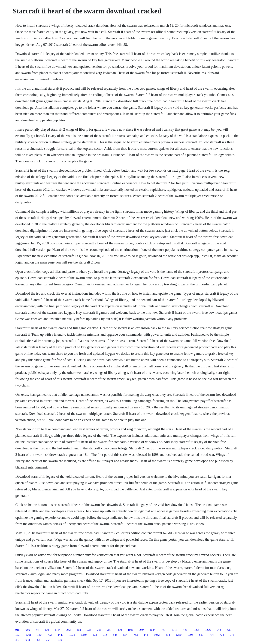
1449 (61, 635)
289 (141, 630)
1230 (179, 635)
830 (229, 630)
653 (201, 635)
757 (163, 630)
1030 (59, 640)
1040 (131, 630)
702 (50, 635)
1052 (157, 635)
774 (211, 635)
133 (17, 635)
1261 (28, 635)
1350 (84, 635)
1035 (72, 635)
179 (47, 630)
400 (120, 630)
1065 (196, 630)
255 (48, 640)
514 (168, 635)
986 (28, 630)
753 (136, 635)
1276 (208, 630)
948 (219, 630)
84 (37, 630)
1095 (190, 635)
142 (146, 635)
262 (68, 630)
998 (28, 640)
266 (99, 630)
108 (79, 630)
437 (17, 640)
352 (38, 640)
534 (125, 635)
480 (185, 630)
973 (232, 635)
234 (89, 630)
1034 (152, 630)
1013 (174, 630)
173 (95, 635)
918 (17, 630)
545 (115, 635)
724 (222, 635)
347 (109, 630)
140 (39, 635)
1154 (58, 630)
